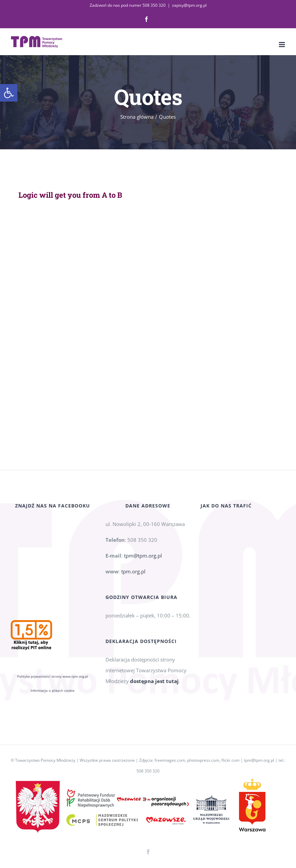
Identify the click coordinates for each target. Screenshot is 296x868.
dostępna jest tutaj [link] (154, 689)
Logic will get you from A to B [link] (70, 195)
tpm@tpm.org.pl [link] (143, 563)
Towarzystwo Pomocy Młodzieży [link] (45, 760)
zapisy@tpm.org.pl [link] (189, 5)
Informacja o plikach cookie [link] (53, 625)
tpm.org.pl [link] (133, 579)
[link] (9, 93)
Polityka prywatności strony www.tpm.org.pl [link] (53, 611)
